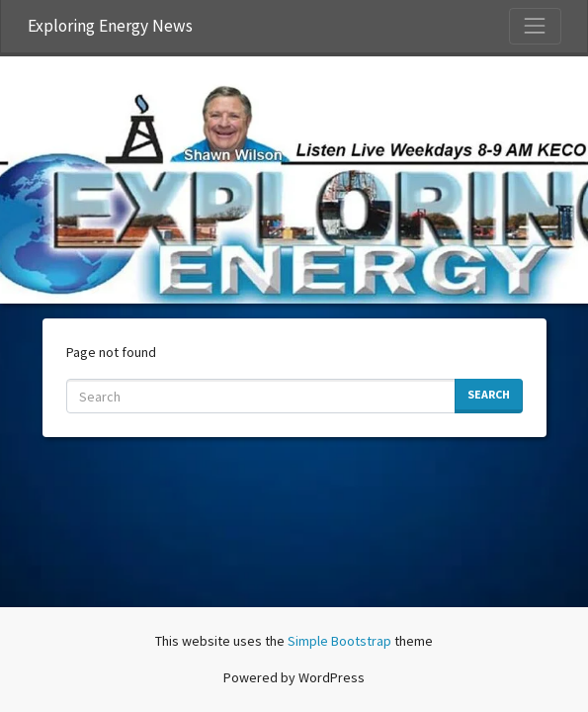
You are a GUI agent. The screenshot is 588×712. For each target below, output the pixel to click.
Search (489, 394)
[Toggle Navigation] (535, 26)
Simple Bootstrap (339, 641)
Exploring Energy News (110, 26)
